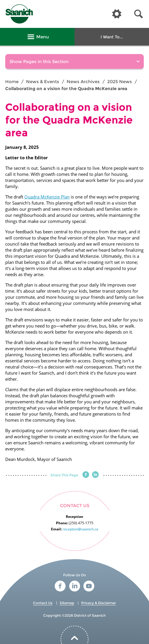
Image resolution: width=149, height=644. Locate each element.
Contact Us (43, 603)
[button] (139, 14)
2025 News (120, 82)
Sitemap (67, 603)
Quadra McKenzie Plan (47, 197)
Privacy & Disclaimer (99, 603)
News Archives (83, 82)
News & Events (43, 82)
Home (12, 82)
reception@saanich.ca (80, 529)
